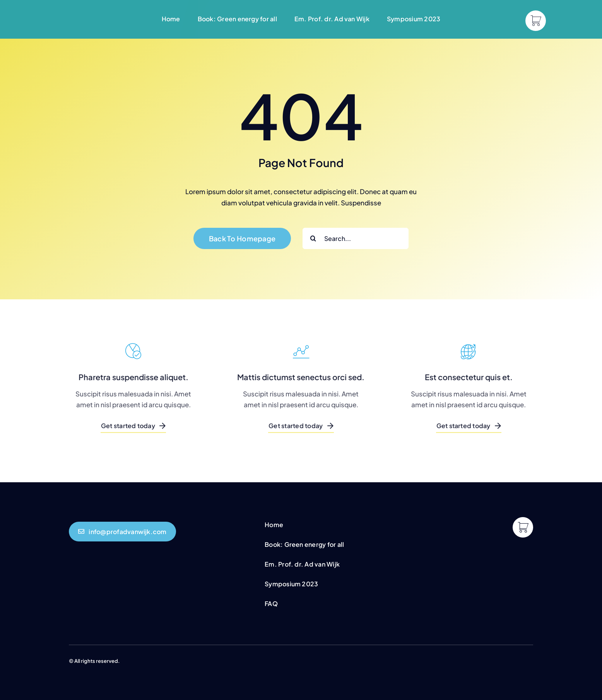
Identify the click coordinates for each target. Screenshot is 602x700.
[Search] (313, 238)
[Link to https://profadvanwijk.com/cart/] (536, 21)
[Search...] (356, 238)
